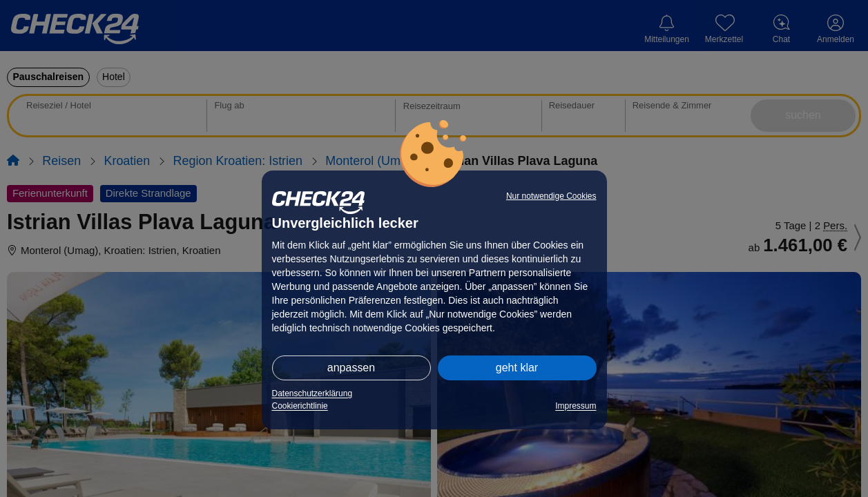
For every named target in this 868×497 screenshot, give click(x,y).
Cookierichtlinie (300, 406)
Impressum (576, 406)
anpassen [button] (351, 368)
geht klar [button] (517, 368)
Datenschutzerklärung (312, 393)
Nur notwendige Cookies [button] (551, 196)
